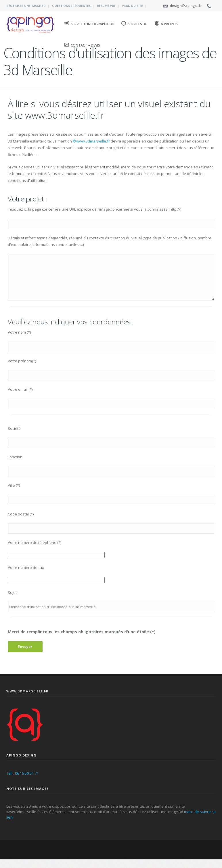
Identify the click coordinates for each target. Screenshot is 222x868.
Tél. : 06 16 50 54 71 (22, 782)
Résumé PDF (106, 6)
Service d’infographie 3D (89, 24)
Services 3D (134, 24)
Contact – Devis (82, 45)
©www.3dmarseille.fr (92, 141)
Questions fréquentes (71, 6)
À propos (166, 24)
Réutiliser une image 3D (26, 6)
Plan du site (133, 6)
